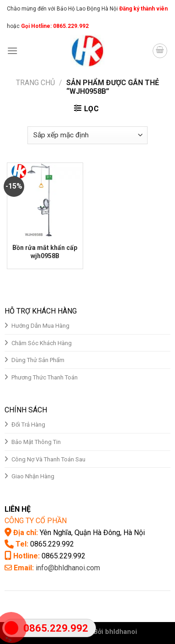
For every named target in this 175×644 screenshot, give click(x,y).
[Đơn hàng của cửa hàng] (87, 135)
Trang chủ (35, 83)
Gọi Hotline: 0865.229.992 (55, 26)
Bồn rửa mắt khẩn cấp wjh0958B (45, 252)
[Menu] (12, 51)
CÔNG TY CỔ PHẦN (36, 521)
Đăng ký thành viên (143, 9)
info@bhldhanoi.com (68, 568)
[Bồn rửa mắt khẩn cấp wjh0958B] (45, 201)
